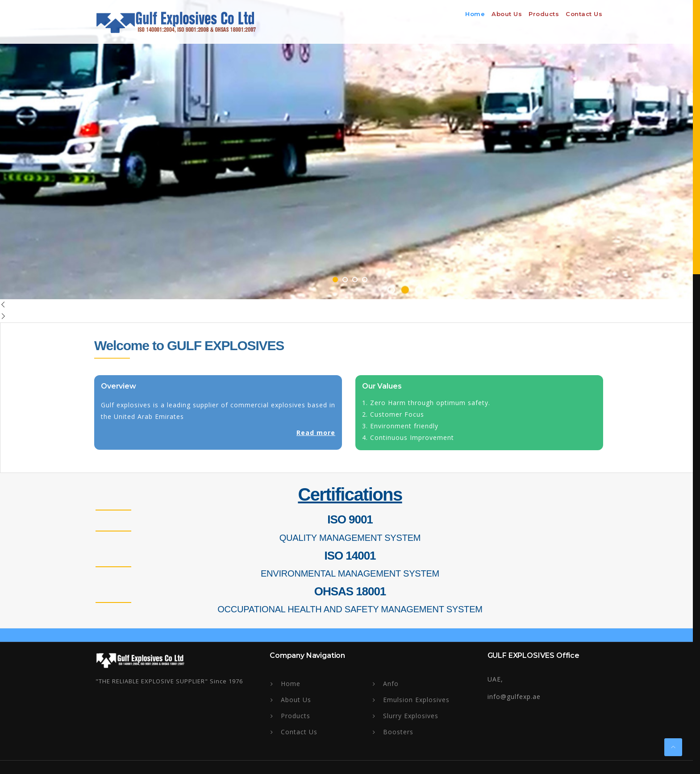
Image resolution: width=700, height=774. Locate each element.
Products (544, 14)
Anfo (391, 684)
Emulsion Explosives (416, 700)
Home (475, 14)
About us (507, 14)
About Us (296, 700)
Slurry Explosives (411, 716)
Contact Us (584, 14)
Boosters (398, 732)
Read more (313, 433)
